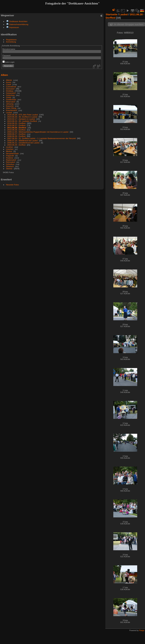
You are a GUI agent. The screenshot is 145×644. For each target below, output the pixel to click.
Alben (4, 75)
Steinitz (9, 169)
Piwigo (142, 630)
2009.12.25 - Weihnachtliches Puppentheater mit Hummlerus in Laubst (38, 132)
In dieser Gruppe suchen (129, 24)
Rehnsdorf (11, 162)
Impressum (14, 27)
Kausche (10, 106)
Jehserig (10, 104)
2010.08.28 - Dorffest (16, 130)
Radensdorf (11, 160)
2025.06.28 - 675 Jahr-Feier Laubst (23, 115)
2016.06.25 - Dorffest (16, 123)
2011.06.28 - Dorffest (17, 128)
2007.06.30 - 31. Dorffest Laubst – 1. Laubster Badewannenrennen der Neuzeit (42, 138)
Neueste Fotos (13, 185)
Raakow (10, 158)
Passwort (6, 55)
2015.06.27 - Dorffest (16, 125)
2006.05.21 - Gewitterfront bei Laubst (23, 143)
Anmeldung (11, 42)
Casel (9, 84)
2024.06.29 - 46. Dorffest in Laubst (22, 117)
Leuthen (10, 147)
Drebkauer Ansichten (18, 21)
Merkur (9, 151)
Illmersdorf (11, 102)
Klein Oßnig (11, 108)
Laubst (9, 112)
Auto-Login (9, 62)
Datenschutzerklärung (19, 24)
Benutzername (9, 49)
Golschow (10, 95)
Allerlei (9, 80)
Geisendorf (11, 93)
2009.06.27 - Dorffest (16, 134)
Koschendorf (12, 110)
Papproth (10, 156)
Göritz (9, 97)
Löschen (10, 149)
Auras (9, 82)
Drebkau (10, 91)
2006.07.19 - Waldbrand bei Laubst (22, 140)
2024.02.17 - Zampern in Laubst (21, 119)
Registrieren (11, 40)
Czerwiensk (11, 87)
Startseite (111, 14)
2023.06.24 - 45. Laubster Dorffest (22, 121)
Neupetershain (13, 153)
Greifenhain (11, 99)
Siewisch (10, 166)
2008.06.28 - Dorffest (16, 136)
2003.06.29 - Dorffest (16, 145)
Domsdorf (10, 89)
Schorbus (10, 164)
